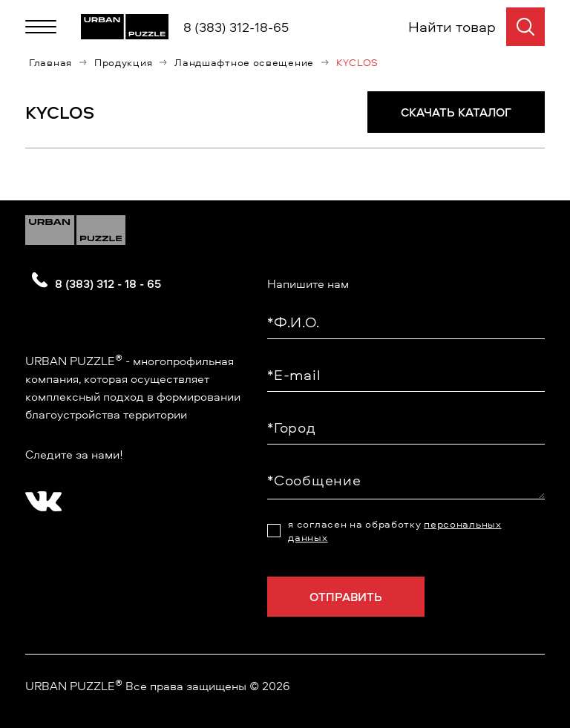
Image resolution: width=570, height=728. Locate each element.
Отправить (346, 597)
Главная (50, 62)
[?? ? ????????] (40, 496)
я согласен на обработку (394, 531)
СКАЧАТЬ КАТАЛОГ (456, 112)
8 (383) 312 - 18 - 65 (108, 283)
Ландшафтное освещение (244, 62)
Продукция (123, 62)
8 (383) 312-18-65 (236, 27)
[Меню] (41, 27)
